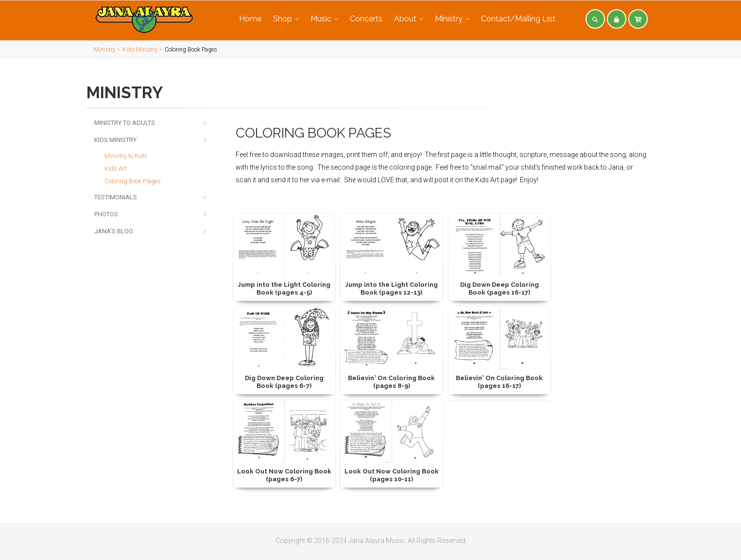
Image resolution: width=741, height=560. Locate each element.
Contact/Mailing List (518, 19)
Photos (106, 214)
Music (321, 19)
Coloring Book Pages (133, 181)
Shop (283, 19)
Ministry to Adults (125, 123)
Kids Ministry (140, 50)
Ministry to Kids (126, 156)
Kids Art (116, 168)
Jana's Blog (114, 231)
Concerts (366, 19)
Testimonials (116, 197)
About (405, 19)
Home (250, 19)
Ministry (449, 19)
